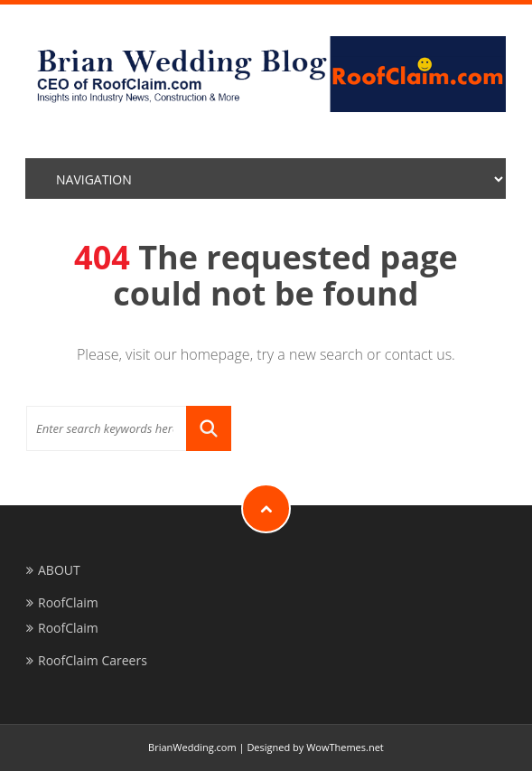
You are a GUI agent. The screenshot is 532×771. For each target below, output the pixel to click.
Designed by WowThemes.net (315, 747)
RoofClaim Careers (93, 660)
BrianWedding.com (192, 747)
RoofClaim (68, 602)
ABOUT (59, 570)
